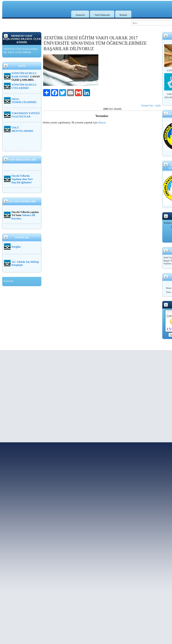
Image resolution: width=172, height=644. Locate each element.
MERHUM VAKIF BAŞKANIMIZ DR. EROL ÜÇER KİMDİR (21, 51)
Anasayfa (80, 15)
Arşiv (158, 105)
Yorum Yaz (147, 105)
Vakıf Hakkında (102, 15)
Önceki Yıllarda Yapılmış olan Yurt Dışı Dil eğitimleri (22, 179)
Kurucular (9, 281)
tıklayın (102, 123)
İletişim (123, 15)
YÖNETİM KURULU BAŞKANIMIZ (24, 75)
